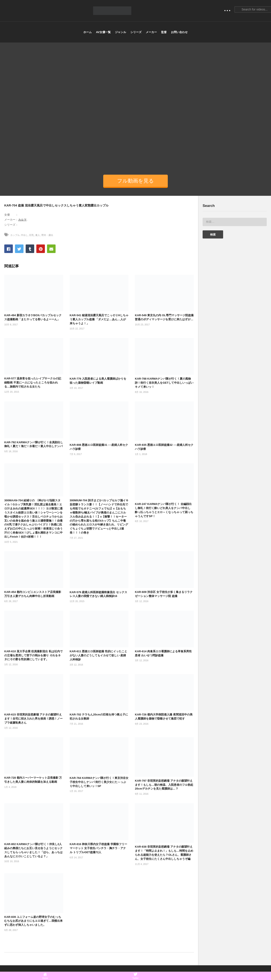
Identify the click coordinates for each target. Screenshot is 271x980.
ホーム (88, 32)
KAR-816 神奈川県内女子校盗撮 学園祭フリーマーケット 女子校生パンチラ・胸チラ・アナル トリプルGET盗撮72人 (98, 848)
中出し (24, 235)
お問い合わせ (179, 32)
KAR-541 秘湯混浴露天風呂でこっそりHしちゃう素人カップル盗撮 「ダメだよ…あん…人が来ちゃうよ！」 (99, 319)
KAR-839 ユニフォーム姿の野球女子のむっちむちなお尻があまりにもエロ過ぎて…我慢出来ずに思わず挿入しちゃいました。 (33, 921)
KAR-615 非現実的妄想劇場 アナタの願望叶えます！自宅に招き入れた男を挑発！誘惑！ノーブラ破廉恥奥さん (33, 719)
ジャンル (121, 32)
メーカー (151, 32)
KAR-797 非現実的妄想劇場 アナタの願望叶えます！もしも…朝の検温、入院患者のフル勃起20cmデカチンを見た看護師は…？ (164, 785)
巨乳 (32, 235)
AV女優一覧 (103, 32)
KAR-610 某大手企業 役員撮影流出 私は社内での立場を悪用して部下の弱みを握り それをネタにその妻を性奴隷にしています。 (33, 655)
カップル (15, 235)
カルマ (22, 220)
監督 (164, 32)
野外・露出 (47, 235)
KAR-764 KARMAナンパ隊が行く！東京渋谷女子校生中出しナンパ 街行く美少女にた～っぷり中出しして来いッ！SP (99, 782)
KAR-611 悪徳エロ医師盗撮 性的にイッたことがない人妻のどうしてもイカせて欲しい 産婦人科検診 (98, 655)
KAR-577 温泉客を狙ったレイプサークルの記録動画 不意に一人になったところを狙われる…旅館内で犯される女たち (33, 382)
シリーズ (136, 32)
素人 (38, 235)
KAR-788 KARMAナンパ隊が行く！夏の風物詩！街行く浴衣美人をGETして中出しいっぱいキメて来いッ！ (164, 383)
